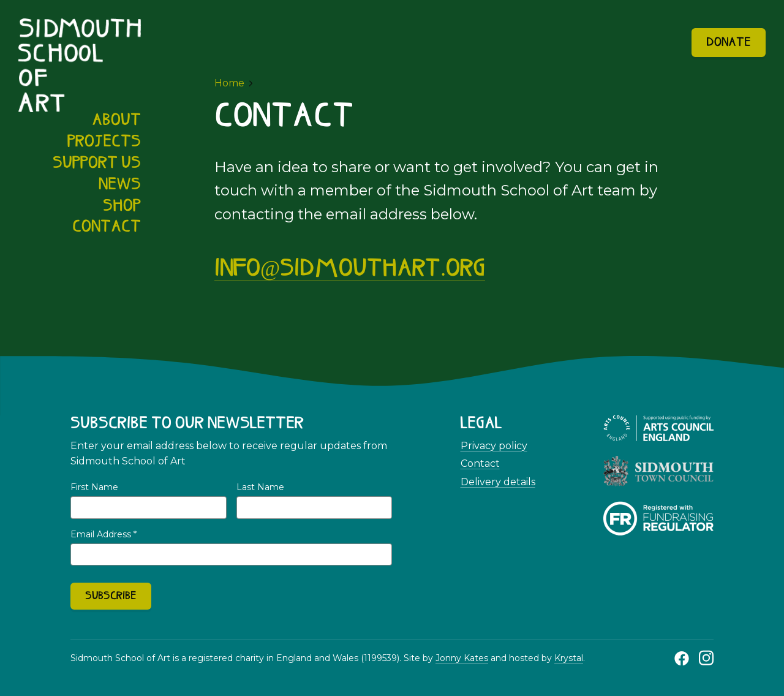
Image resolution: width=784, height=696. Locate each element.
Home (229, 83)
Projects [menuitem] (104, 142)
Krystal (569, 658)
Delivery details (498, 482)
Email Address (104, 534)
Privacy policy (494, 446)
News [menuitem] (120, 185)
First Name (94, 487)
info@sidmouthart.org (350, 269)
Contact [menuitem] (107, 227)
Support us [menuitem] (97, 164)
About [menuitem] (116, 121)
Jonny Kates (462, 658)
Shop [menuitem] (122, 206)
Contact (480, 463)
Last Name (260, 487)
